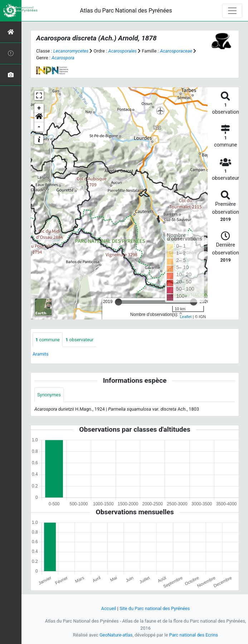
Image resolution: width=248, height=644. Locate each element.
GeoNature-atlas (116, 635)
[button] (39, 118)
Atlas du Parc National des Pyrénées (126, 11)
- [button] (39, 127)
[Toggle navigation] (232, 11)
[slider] (118, 302)
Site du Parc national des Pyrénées (155, 608)
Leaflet (186, 317)
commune (48, 340)
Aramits (41, 354)
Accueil (109, 608)
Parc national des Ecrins (193, 635)
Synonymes (49, 395)
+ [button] (39, 108)
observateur (79, 340)
